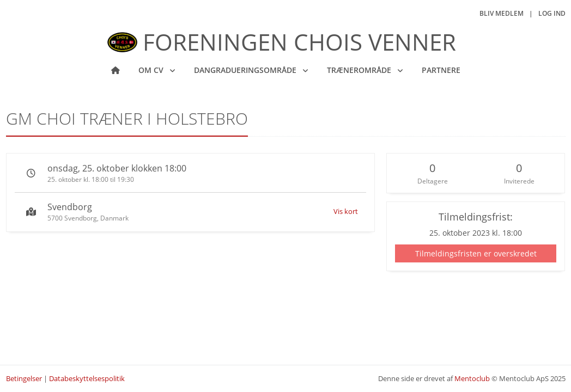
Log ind (552, 13)
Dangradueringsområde (246, 70)
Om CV (152, 70)
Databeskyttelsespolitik (87, 378)
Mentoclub (472, 378)
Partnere (441, 70)
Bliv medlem (502, 13)
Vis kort (346, 211)
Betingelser (24, 378)
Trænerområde (360, 70)
